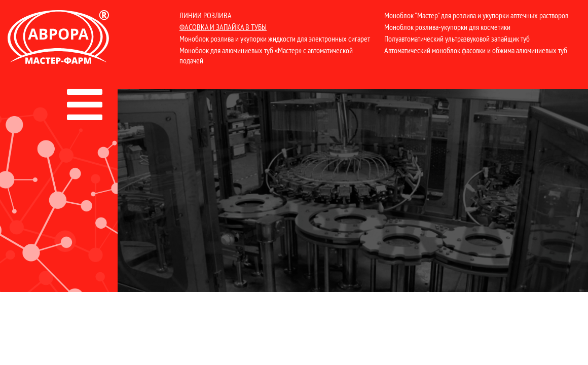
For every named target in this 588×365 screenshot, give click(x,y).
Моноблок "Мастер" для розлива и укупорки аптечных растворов (476, 15)
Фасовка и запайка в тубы (223, 27)
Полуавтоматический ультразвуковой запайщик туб (457, 39)
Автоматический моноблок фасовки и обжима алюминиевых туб (476, 50)
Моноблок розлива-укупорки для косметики (447, 27)
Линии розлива (206, 15)
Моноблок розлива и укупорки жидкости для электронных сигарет (275, 39)
